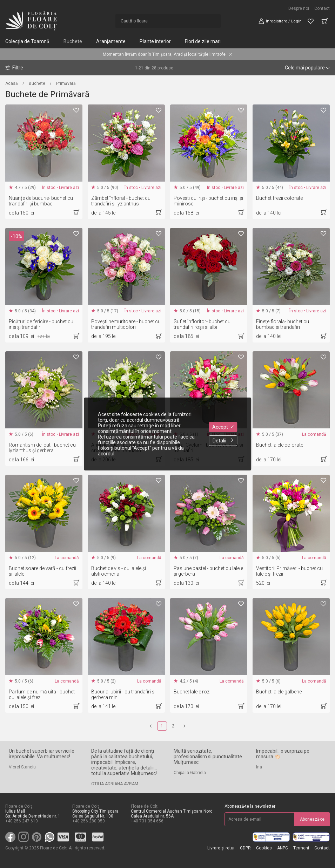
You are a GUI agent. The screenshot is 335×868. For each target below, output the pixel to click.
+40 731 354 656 (147, 821)
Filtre (14, 68)
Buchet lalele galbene (279, 692)
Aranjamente (111, 41)
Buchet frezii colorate (279, 198)
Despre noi (299, 8)
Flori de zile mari (203, 41)
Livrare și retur (221, 848)
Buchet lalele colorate (280, 445)
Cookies (264, 848)
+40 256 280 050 (89, 821)
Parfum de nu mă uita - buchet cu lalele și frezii (42, 694)
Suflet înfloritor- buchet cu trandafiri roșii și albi (202, 324)
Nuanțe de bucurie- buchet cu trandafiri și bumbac (41, 201)
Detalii (223, 441)
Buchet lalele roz (192, 692)
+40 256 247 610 (22, 821)
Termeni (301, 848)
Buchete (73, 41)
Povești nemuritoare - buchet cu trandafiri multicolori (126, 324)
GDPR (245, 848)
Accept (223, 427)
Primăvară (66, 83)
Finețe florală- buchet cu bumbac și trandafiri (283, 324)
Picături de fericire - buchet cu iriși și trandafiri (41, 324)
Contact (322, 8)
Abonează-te (312, 819)
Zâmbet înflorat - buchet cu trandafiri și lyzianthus (121, 201)
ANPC (283, 848)
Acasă (12, 83)
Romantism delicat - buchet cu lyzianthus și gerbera (42, 448)
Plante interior (155, 41)
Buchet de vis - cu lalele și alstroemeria (119, 571)
